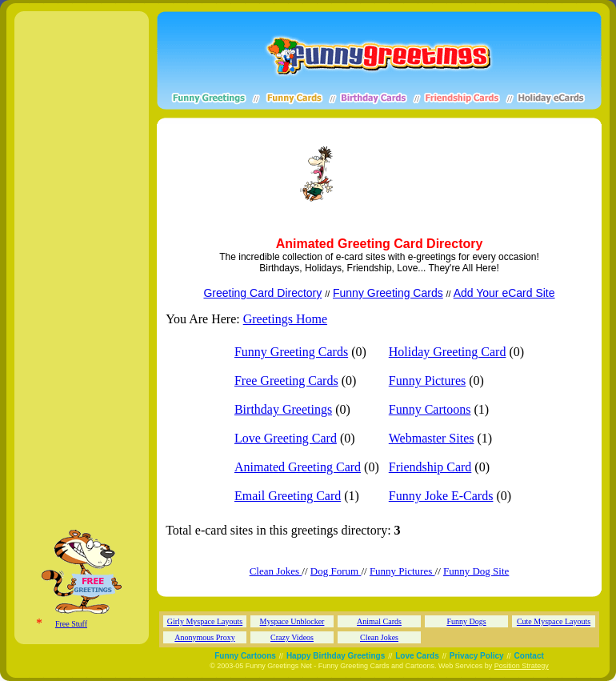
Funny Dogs (466, 621)
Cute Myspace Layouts (554, 621)
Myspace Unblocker (292, 621)
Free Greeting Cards (286, 381)
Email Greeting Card (288, 496)
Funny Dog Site (476, 571)
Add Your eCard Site (504, 293)
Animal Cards (379, 621)
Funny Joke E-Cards (441, 496)
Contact (529, 656)
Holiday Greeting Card (448, 352)
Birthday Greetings (283, 409)
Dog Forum (336, 571)
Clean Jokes (276, 571)
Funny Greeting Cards (388, 293)
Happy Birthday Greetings (336, 656)
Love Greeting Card (286, 438)
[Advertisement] (228, 174)
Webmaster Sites (432, 438)
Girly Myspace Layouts (205, 621)
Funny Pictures (427, 381)
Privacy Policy (477, 656)
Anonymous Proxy (204, 637)
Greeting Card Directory (262, 293)
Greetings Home (285, 319)
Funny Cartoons (430, 409)
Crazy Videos (292, 637)
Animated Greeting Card (298, 467)
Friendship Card (430, 467)
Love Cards (417, 656)
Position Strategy (522, 666)
